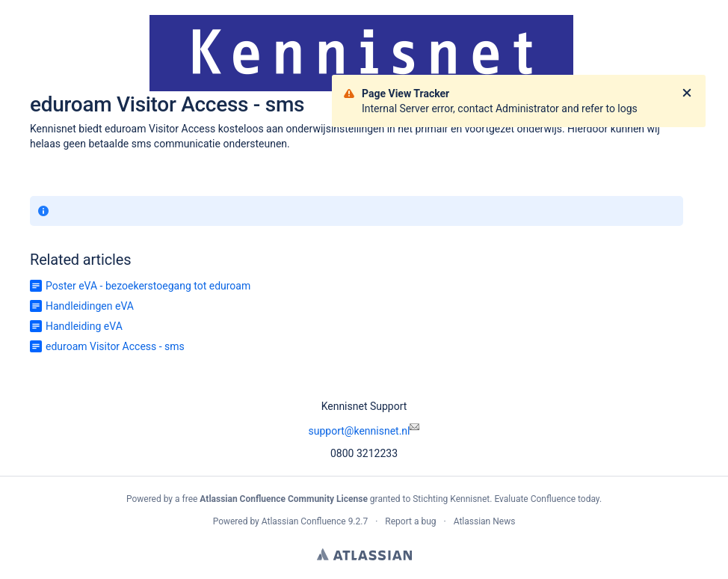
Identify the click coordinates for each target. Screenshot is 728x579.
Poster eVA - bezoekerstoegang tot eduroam (148, 286)
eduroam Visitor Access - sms (115, 346)
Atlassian (364, 554)
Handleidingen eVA (90, 306)
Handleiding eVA (84, 326)
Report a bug (410, 521)
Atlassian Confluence (304, 521)
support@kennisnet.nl (364, 431)
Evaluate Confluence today (546, 499)
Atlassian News (485, 521)
